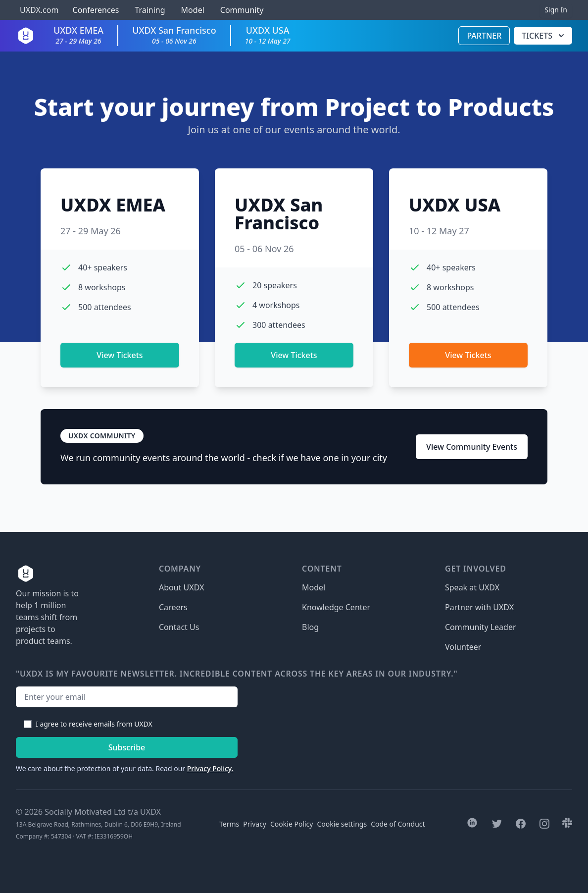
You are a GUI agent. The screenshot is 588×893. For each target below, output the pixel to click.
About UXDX (181, 587)
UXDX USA (268, 35)
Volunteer (463, 647)
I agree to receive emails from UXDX (94, 724)
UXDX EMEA (78, 35)
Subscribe (127, 747)
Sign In (556, 10)
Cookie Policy (292, 824)
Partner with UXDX (479, 607)
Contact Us (179, 627)
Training (150, 10)
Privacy (255, 824)
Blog (310, 627)
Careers (173, 607)
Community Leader (481, 627)
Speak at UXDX (472, 587)
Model (193, 10)
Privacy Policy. (210, 768)
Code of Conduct (398, 824)
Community (242, 10)
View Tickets (120, 355)
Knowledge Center (336, 607)
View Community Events (472, 447)
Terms (229, 824)
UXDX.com (39, 10)
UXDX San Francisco (174, 35)
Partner (484, 36)
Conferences (95, 10)
